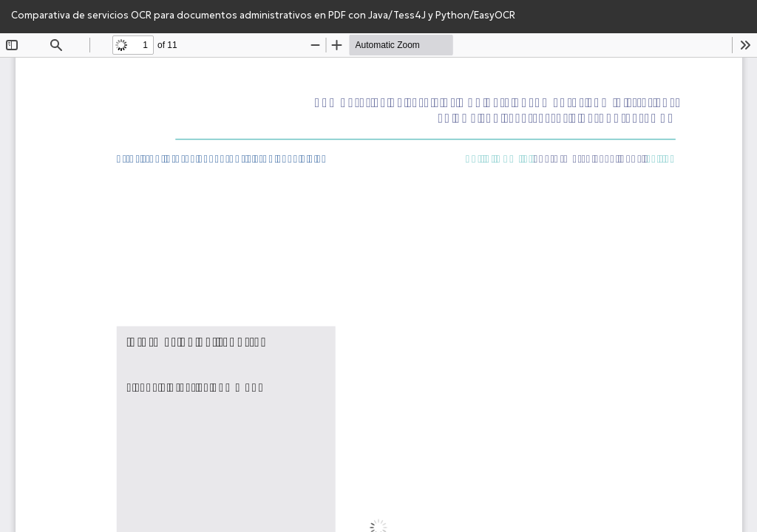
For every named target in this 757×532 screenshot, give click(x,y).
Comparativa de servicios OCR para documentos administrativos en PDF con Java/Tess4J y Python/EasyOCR (263, 15)
